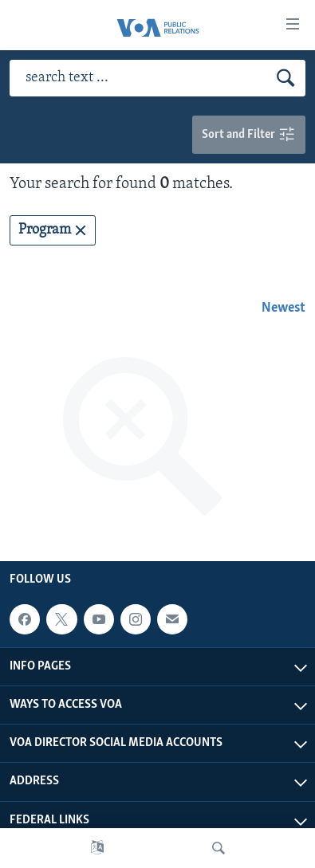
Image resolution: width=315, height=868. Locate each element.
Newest (283, 308)
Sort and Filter (249, 135)
